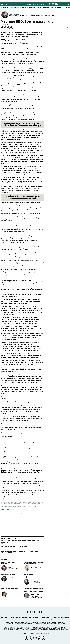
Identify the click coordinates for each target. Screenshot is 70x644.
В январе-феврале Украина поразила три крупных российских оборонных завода (20, 552)
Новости (3, 8)
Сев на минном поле (8, 574)
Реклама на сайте (5, 618)
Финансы (39, 8)
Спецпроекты (46, 8)
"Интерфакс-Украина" (46, 622)
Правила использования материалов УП (43, 618)
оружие (8, 509)
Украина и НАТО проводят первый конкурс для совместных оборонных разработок (22, 541)
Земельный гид (61, 8)
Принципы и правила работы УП (62, 618)
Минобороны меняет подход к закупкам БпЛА (15, 547)
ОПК (3, 509)
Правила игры (32, 8)
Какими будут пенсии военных (8, 563)
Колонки (16, 8)
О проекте (13, 618)
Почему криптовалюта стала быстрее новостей (34, 563)
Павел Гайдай (14, 14)
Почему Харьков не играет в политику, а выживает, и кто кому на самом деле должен (33, 590)
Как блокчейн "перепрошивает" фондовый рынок (34, 576)
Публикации (10, 8)
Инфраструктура (24, 8)
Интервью (53, 8)
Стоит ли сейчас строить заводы (10, 589)
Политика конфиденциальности (24, 618)
